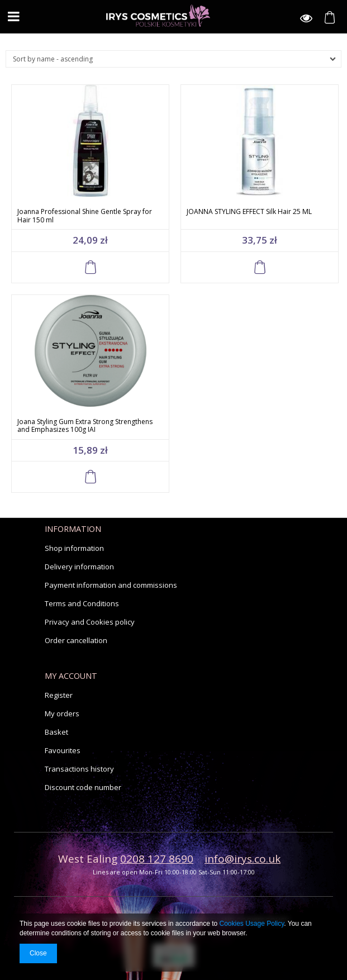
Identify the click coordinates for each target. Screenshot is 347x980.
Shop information (74, 548)
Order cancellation (76, 640)
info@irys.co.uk (243, 859)
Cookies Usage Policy (252, 924)
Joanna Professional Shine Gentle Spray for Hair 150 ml (85, 216)
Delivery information (79, 567)
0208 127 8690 (157, 859)
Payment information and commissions (111, 585)
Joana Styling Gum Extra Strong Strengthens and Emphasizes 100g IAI (85, 426)
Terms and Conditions (82, 603)
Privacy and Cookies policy (90, 622)
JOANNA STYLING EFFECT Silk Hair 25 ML (249, 211)
